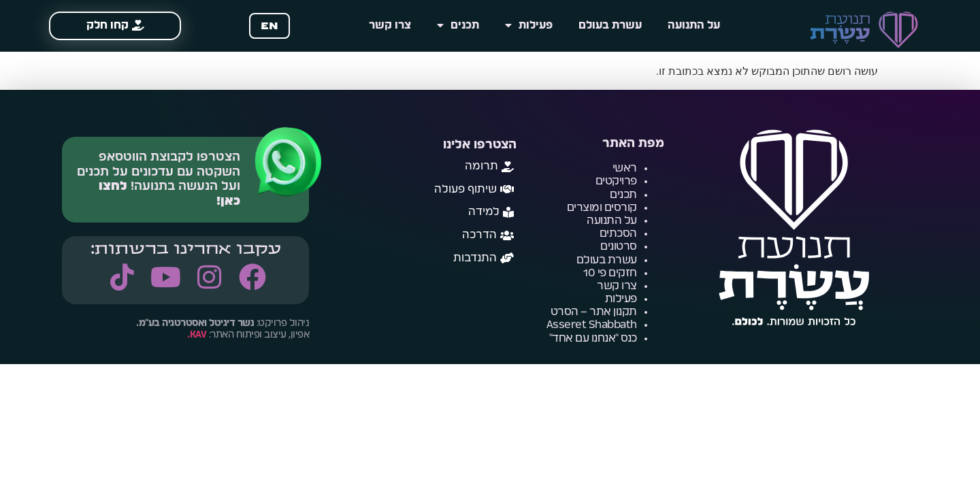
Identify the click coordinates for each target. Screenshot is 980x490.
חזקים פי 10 (610, 273)
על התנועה (694, 25)
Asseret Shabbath (592, 325)
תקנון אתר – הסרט (594, 312)
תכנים (458, 26)
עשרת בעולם (610, 25)
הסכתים (618, 233)
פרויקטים (616, 181)
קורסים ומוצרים (602, 208)
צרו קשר (390, 25)
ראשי (625, 168)
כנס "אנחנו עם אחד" (593, 338)
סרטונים (619, 246)
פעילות (529, 26)
